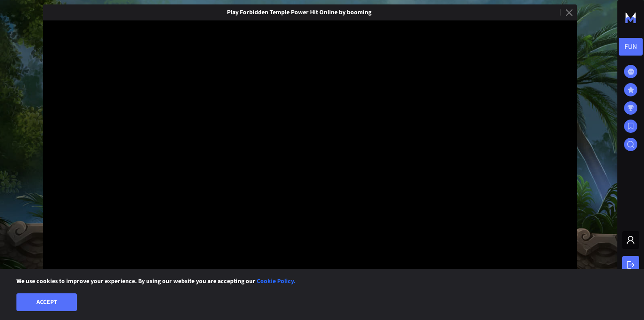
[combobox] (631, 47)
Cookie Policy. (276, 281)
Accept (47, 302)
